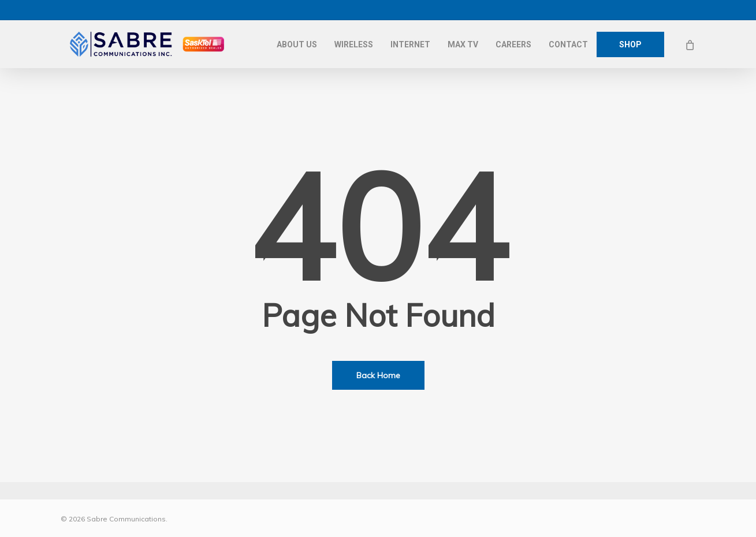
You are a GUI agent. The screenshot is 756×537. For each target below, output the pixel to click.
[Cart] (690, 44)
